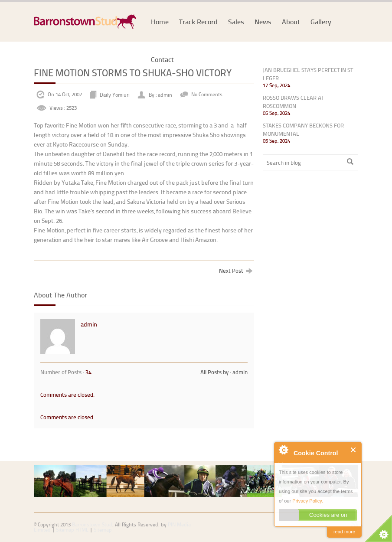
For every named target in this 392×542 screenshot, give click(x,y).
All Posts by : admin (224, 372)
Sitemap (103, 530)
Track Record (198, 21)
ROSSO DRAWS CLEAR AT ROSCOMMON (293, 102)
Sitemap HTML (72, 530)
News (263, 21)
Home (160, 21)
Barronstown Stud (92, 524)
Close (354, 450)
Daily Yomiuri (115, 94)
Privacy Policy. (308, 501)
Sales (236, 21)
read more (344, 532)
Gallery (321, 21)
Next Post (236, 270)
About (291, 21)
